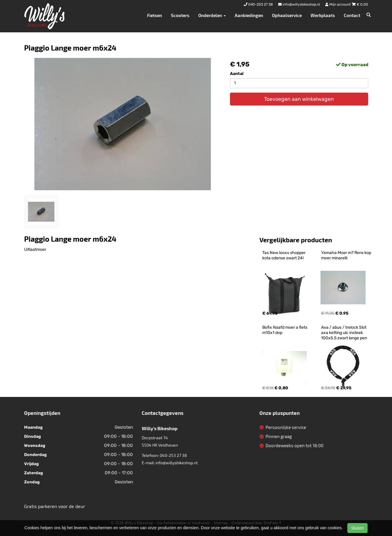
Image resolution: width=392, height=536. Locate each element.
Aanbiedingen (249, 15)
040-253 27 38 (173, 455)
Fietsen (155, 15)
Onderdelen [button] (212, 15)
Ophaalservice (287, 15)
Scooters (180, 15)
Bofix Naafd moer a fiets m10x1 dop (285, 330)
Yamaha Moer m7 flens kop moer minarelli (347, 255)
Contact (352, 15)
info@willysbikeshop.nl (177, 463)
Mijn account (338, 4)
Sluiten (357, 528)
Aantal (237, 74)
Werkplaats (323, 15)
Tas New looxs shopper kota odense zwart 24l (284, 255)
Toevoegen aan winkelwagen (299, 99)
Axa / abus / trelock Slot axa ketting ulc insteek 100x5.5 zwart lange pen (344, 333)
